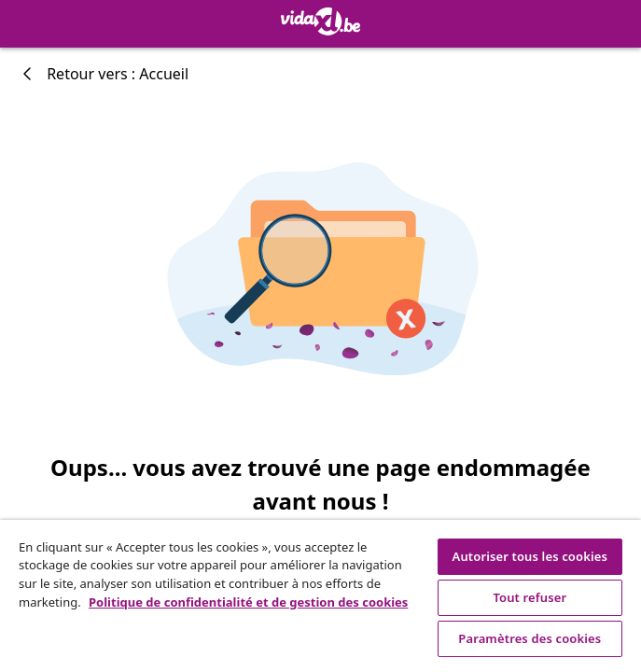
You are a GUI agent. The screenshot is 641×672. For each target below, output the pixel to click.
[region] (320, 596)
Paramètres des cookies (530, 638)
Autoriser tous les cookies (530, 556)
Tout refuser (530, 597)
